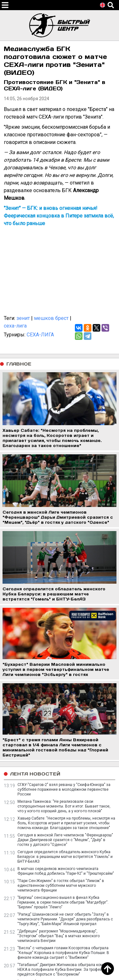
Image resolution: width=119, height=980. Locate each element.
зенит (23, 318)
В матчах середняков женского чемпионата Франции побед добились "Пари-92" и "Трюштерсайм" (66, 871)
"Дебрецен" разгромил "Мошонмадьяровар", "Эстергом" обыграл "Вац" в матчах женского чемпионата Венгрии (59, 936)
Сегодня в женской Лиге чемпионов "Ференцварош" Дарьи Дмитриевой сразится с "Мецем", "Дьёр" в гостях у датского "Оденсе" (65, 840)
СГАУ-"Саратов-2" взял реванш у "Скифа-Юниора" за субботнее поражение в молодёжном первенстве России (64, 789)
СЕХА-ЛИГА (40, 335)
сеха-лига (15, 326)
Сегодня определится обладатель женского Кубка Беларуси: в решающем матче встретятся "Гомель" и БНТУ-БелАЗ (65, 857)
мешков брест (51, 318)
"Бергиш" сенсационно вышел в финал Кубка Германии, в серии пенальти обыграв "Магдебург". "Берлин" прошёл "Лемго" (63, 902)
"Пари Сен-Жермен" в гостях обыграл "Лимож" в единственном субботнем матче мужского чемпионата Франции (61, 886)
